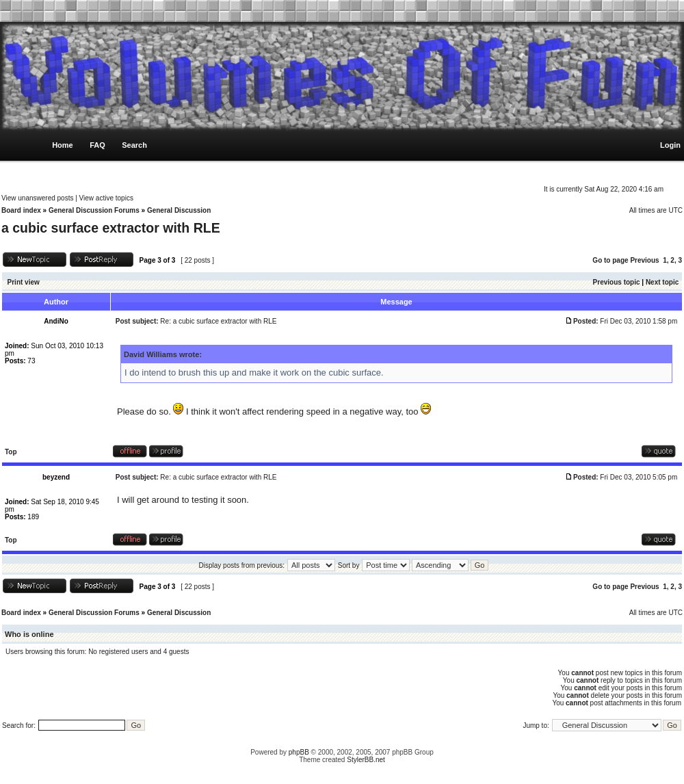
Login (670, 145)
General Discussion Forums (94, 210)
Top (11, 452)
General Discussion (179, 210)
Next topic (662, 282)
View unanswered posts (37, 198)
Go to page (610, 260)
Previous (644, 260)
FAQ (97, 145)
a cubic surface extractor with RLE (111, 228)
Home (63, 145)
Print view (24, 282)
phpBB (299, 752)
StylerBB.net (366, 760)
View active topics (106, 198)
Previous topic (617, 282)
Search (134, 145)
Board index (21, 210)
